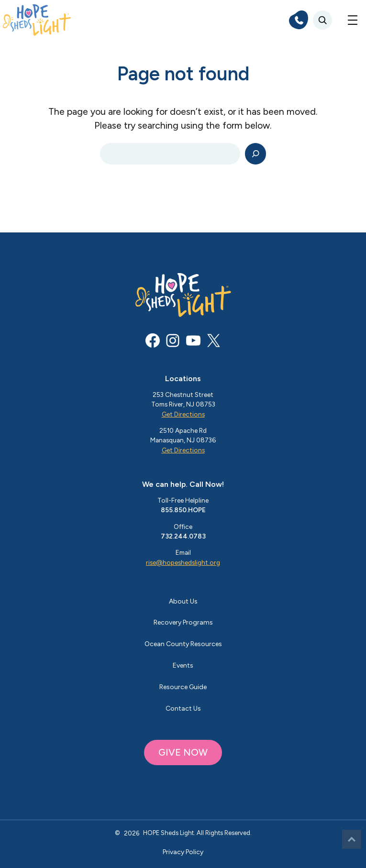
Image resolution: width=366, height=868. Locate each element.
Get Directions (183, 414)
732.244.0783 (183, 536)
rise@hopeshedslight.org (183, 562)
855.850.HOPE (183, 510)
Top (352, 839)
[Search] (256, 154)
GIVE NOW (183, 752)
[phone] (299, 20)
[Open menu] (353, 20)
